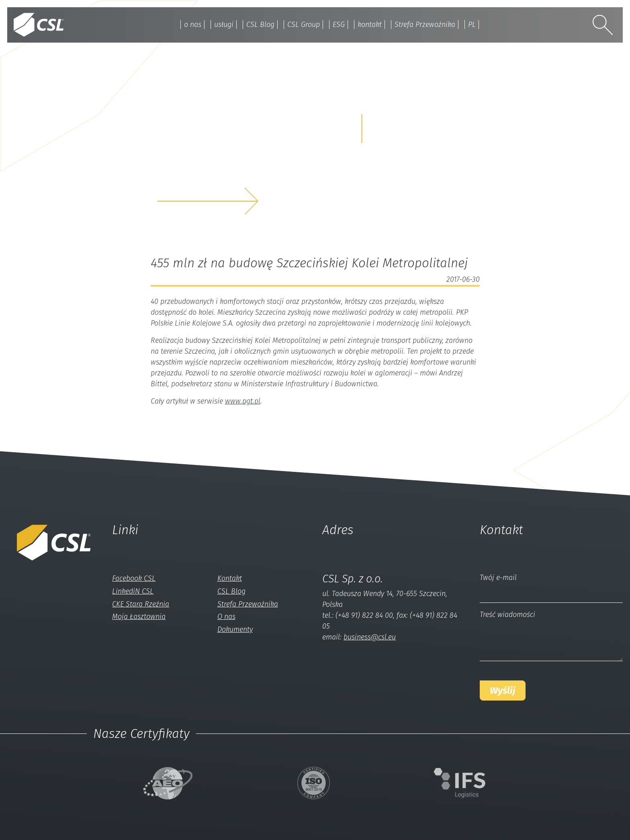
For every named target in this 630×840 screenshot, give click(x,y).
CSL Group (304, 25)
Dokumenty (235, 629)
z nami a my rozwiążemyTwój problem (226, 175)
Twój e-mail (498, 578)
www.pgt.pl (243, 401)
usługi (224, 25)
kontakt (370, 25)
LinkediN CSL (133, 591)
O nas (226, 617)
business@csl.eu (370, 637)
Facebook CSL (134, 578)
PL (472, 25)
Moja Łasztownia (139, 617)
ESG (339, 25)
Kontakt (230, 578)
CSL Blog (260, 25)
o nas (193, 25)
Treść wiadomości (507, 615)
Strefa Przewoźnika (425, 25)
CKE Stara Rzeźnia (141, 604)
